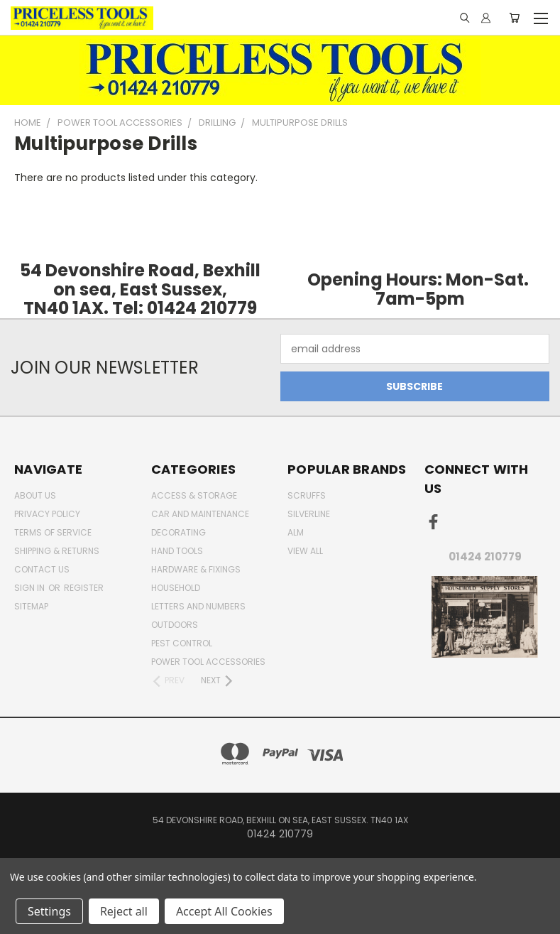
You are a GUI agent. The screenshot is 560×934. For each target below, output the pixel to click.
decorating (179, 532)
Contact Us (42, 569)
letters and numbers (198, 606)
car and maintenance (200, 514)
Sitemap (31, 606)
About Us (35, 495)
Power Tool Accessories (208, 662)
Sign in (31, 588)
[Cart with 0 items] (514, 18)
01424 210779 (485, 556)
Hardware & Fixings (196, 569)
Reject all (124, 911)
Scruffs (307, 495)
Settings (49, 911)
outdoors (175, 625)
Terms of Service (53, 532)
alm (296, 532)
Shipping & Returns (57, 551)
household (176, 588)
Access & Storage (194, 495)
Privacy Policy (47, 514)
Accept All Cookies (224, 911)
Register (84, 588)
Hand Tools (177, 551)
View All (305, 551)
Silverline (309, 514)
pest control (182, 643)
